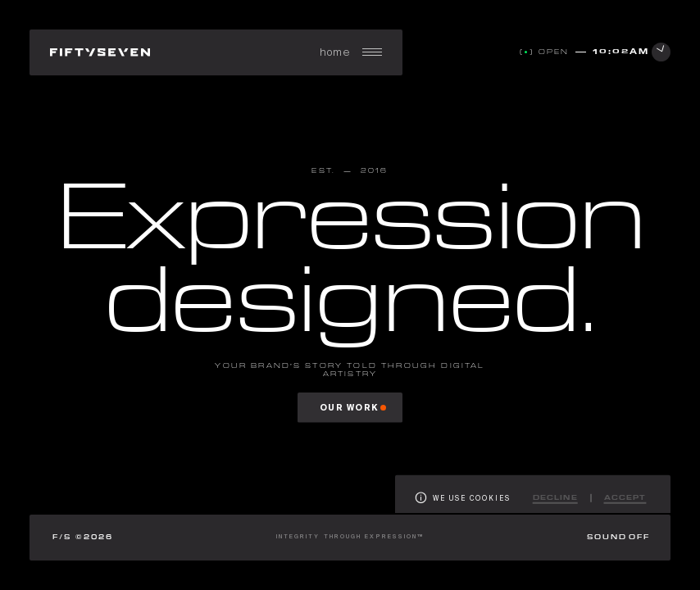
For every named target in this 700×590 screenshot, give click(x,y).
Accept (625, 503)
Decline (555, 503)
